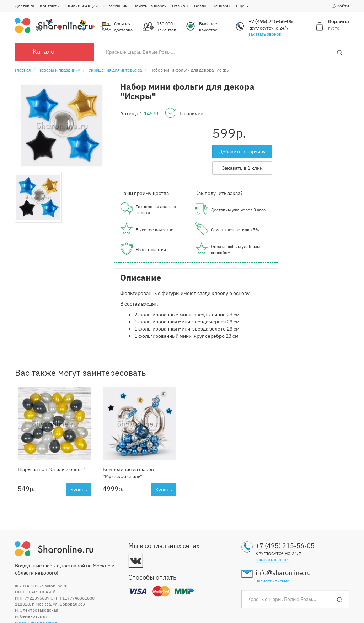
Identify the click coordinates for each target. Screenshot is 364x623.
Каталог (39, 52)
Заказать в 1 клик (242, 168)
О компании (116, 6)
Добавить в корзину (242, 152)
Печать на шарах (150, 6)
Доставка (25, 6)
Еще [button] (243, 6)
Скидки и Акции (82, 6)
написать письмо (272, 581)
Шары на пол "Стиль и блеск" (52, 469)
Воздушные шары (212, 6)
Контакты (50, 6)
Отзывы (180, 6)
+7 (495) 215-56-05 (271, 21)
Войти (340, 6)
